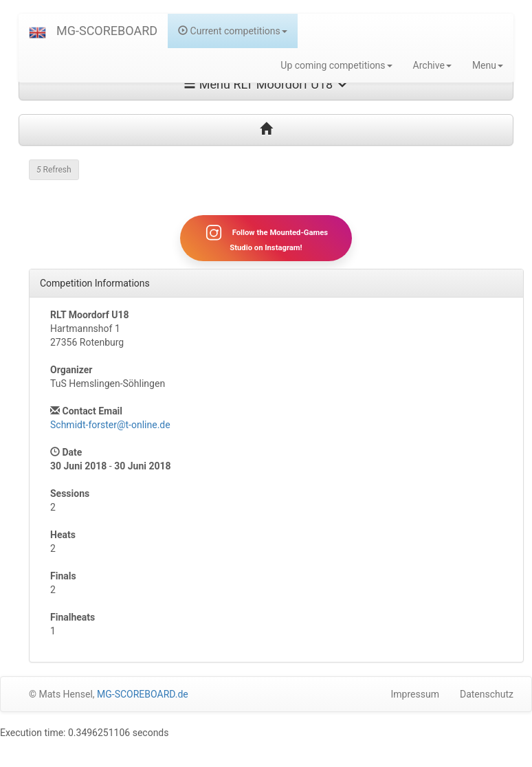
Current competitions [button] (233, 31)
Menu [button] (488, 65)
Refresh (54, 170)
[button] (37, 31)
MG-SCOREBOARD (107, 31)
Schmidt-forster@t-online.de (110, 425)
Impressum (415, 694)
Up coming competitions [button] (336, 65)
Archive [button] (432, 65)
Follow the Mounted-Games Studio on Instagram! (266, 238)
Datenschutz (487, 694)
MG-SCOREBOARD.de (143, 694)
